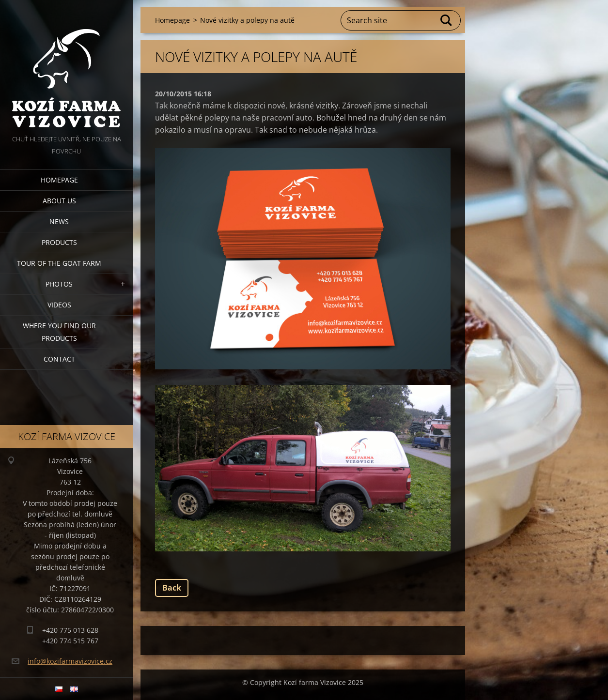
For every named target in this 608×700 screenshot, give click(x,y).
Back (172, 588)
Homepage (59, 180)
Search (447, 20)
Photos (59, 284)
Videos (59, 305)
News (59, 221)
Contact (59, 359)
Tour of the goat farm (59, 263)
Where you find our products (59, 332)
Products (59, 242)
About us (59, 201)
